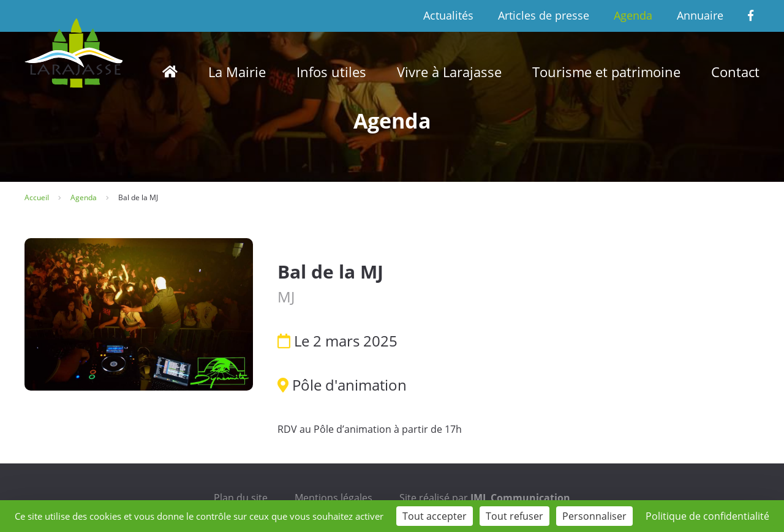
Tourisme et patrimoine (606, 72)
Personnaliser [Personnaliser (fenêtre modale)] (594, 516)
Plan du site (241, 498)
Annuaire (700, 15)
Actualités (448, 15)
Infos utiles (331, 72)
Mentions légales (334, 498)
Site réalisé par (485, 498)
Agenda (633, 15)
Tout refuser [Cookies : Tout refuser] (514, 516)
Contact (735, 72)
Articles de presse (544, 15)
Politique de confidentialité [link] (707, 516)
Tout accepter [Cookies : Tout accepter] (435, 516)
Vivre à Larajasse (449, 72)
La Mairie (237, 72)
